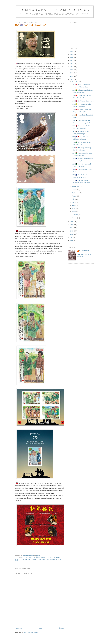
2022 (72, 64)
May (74, 205)
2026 (72, 51)
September (76, 193)
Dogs (58, 558)
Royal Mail (41, 559)
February (75, 215)
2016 (72, 222)
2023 (72, 60)
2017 (72, 79)
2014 (72, 228)
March (74, 212)
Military (18, 559)
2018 (72, 76)
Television (51, 559)
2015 (72, 225)
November (75, 187)
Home (40, 628)
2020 (72, 70)
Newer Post (19, 628)
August (74, 196)
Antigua (32, 558)
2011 (72, 237)
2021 (72, 67)
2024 (72, 57)
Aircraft (25, 558)
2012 (72, 234)
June (74, 202)
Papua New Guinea (29, 559)
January (75, 218)
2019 (72, 73)
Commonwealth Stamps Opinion (55, 10)
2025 (72, 54)
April (74, 208)
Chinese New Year (48, 558)
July (73, 199)
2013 (72, 231)
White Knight (84, 251)
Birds (38, 558)
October (75, 190)
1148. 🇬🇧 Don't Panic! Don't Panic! (83, 101)
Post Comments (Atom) (31, 632)
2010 (72, 240)
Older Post (61, 628)
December (75, 82)
